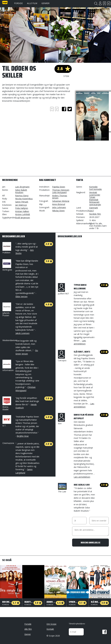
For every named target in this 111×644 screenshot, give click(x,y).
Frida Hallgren (22, 208)
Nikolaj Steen (58, 211)
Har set (109, 3)
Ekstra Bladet (7, 404)
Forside (18, 3)
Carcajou (62, 356)
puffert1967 (63, 289)
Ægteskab (94, 200)
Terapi (92, 197)
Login (100, 3)
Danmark (94, 208)
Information (8, 366)
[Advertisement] (25, 123)
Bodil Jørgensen (23, 218)
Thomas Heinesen (61, 190)
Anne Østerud (59, 204)
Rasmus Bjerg (22, 196)
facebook (64, 109)
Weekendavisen (10, 340)
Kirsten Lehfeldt (23, 214)
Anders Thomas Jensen (60, 197)
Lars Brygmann (22, 187)
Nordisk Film (95, 214)
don (61, 419)
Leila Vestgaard (59, 192)
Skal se (104, 3)
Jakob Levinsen (22, 333)
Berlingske (7, 265)
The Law (62, 488)
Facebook (104, 632)
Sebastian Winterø (61, 201)
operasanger (95, 205)
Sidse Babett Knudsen (21, 191)
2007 (91, 211)
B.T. (7, 421)
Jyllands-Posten (7, 310)
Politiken (7, 248)
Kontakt (50, 629)
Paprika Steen (59, 187)
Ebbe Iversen (21, 296)
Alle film (32, 3)
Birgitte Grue (23, 436)
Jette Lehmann (59, 207)
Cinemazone (8, 443)
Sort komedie (95, 189)
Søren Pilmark (22, 202)
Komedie (93, 187)
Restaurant (94, 202)
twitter (70, 109)
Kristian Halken (22, 211)
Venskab (93, 192)
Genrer (45, 3)
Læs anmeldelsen (82, 477)
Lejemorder (95, 195)
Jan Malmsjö (21, 205)
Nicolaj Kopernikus (24, 199)
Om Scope (51, 624)
